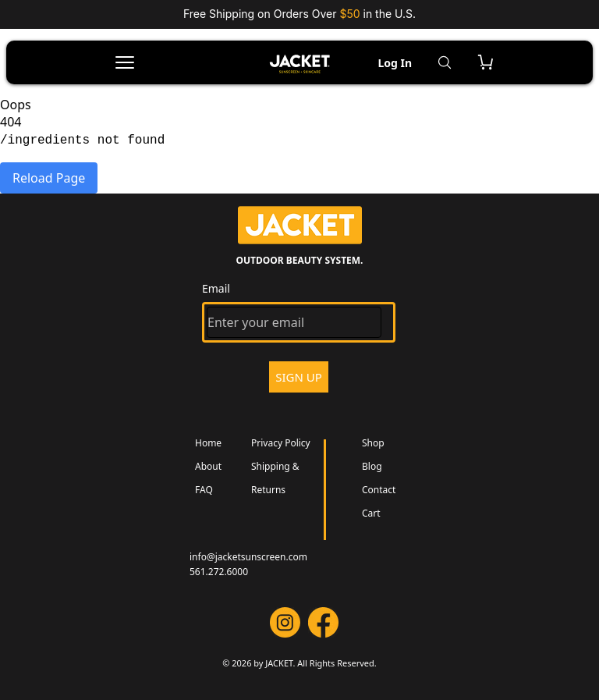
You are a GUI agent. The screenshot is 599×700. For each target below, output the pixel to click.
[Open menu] (125, 62)
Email (216, 288)
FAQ (204, 490)
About (208, 466)
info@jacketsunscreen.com (248, 557)
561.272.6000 (219, 572)
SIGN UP (299, 377)
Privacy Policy (281, 443)
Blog (372, 466)
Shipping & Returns (275, 478)
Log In (395, 63)
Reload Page (49, 178)
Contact (379, 490)
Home (208, 443)
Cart (371, 513)
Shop (373, 443)
